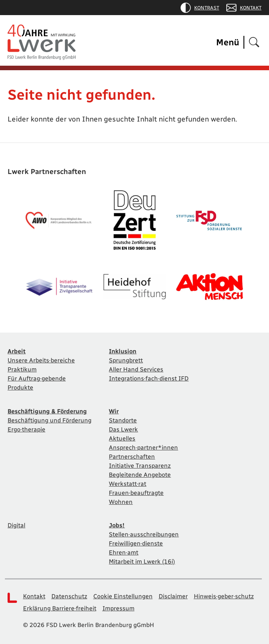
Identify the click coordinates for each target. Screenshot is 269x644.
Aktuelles (122, 438)
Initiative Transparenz (140, 466)
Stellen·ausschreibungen (144, 534)
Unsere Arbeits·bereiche (41, 360)
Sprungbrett (126, 360)
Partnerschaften (132, 457)
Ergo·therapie (26, 429)
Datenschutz (69, 596)
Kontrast (200, 8)
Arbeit (17, 351)
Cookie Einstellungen (123, 596)
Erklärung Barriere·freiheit (60, 608)
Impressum (118, 608)
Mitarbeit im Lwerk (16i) (142, 562)
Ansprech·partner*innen (143, 448)
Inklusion (123, 351)
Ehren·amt (124, 552)
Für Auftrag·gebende (37, 378)
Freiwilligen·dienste (136, 543)
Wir (114, 411)
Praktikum (22, 369)
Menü (228, 42)
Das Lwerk (123, 429)
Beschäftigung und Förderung (49, 420)
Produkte (20, 387)
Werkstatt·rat (128, 484)
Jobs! (117, 525)
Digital (16, 525)
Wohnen (121, 502)
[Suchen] (254, 42)
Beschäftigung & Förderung (47, 411)
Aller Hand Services (136, 369)
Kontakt (244, 8)
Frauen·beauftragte (136, 493)
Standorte (123, 420)
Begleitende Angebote (140, 475)
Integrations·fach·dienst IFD (149, 378)
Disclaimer (173, 596)
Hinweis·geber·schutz (224, 596)
